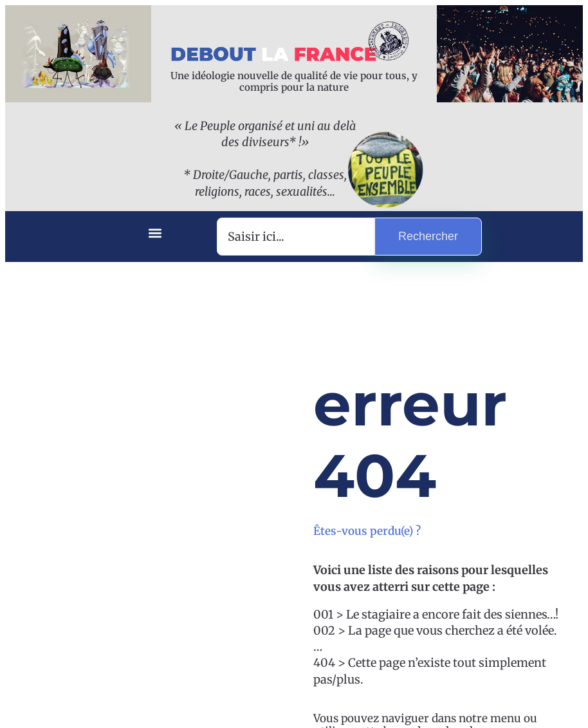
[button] (155, 233)
